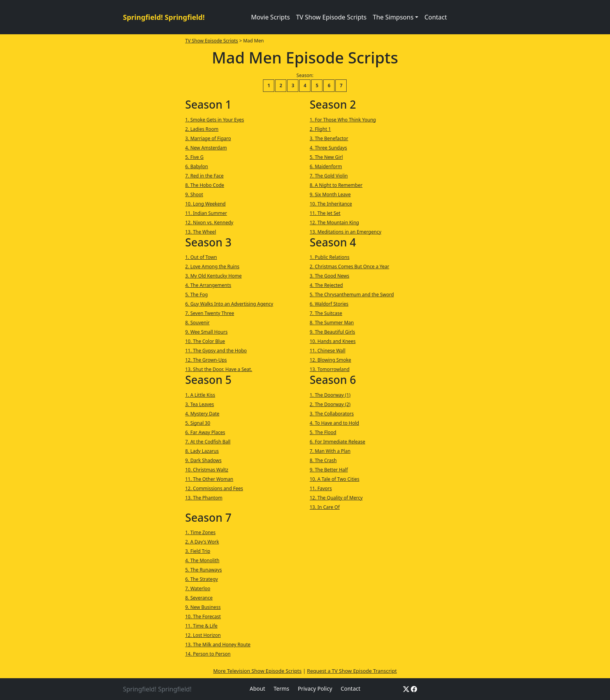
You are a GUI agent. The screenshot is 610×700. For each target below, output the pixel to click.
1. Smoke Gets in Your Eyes (215, 120)
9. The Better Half (329, 470)
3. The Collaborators (332, 414)
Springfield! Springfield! (164, 17)
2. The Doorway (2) (330, 404)
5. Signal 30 (198, 423)
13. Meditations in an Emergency (345, 232)
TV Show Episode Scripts (331, 17)
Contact (436, 17)
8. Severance (199, 598)
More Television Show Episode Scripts (257, 671)
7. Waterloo (198, 588)
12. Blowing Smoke (330, 360)
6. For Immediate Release (337, 442)
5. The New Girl (326, 157)
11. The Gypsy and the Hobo (216, 351)
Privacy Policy (315, 689)
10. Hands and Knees (333, 341)
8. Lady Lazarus (202, 451)
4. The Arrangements (208, 285)
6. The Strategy (202, 579)
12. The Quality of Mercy (336, 498)
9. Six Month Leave (330, 194)
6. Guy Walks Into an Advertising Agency (229, 304)
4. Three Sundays (328, 148)
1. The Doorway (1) (330, 395)
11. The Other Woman (209, 479)
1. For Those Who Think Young (343, 120)
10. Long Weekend (205, 204)
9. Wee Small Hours (206, 332)
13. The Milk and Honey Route (218, 645)
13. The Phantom (204, 498)
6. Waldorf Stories (329, 304)
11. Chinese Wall (328, 351)
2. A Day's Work (202, 542)
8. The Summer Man (332, 323)
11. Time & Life (201, 626)
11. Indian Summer (206, 213)
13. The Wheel (201, 232)
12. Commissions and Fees (214, 488)
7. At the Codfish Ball (208, 442)
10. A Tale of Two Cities (335, 479)
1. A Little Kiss (200, 395)
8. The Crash (323, 460)
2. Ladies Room (202, 129)
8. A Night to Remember (336, 185)
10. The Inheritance (331, 204)
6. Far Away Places (205, 432)
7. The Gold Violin (329, 176)
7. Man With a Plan (330, 451)
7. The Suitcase (326, 313)
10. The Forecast (203, 616)
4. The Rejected (326, 285)
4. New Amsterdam (206, 148)
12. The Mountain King (334, 222)
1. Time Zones (200, 532)
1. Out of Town (201, 257)
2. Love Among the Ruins (212, 266)
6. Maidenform (326, 166)
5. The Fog (196, 295)
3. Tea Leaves (200, 404)
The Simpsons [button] (393, 17)
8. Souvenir (197, 323)
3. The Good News (330, 276)
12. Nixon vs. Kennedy (209, 222)
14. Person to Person (208, 654)
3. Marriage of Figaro (208, 138)
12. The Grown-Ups (206, 360)
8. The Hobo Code (205, 185)
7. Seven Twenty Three (210, 313)
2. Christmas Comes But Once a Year (349, 266)
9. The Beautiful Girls (332, 332)
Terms (281, 689)
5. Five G (194, 157)
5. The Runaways (203, 570)
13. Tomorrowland (330, 369)
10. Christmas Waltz (207, 470)
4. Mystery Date (202, 414)
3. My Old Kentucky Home (213, 276)
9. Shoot (194, 194)
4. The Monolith (202, 560)
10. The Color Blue (205, 341)
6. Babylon (197, 166)
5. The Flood (323, 432)
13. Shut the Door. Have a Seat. (219, 369)
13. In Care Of (325, 507)
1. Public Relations (330, 257)
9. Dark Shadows (203, 460)
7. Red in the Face (204, 176)
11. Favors (321, 488)
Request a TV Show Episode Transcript (352, 671)
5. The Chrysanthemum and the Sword (352, 295)
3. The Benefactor (329, 138)
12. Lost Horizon (203, 635)
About (258, 689)
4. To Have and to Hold (334, 423)
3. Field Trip (198, 551)
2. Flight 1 (320, 129)
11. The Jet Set (325, 213)
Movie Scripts (270, 17)
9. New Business (203, 607)
